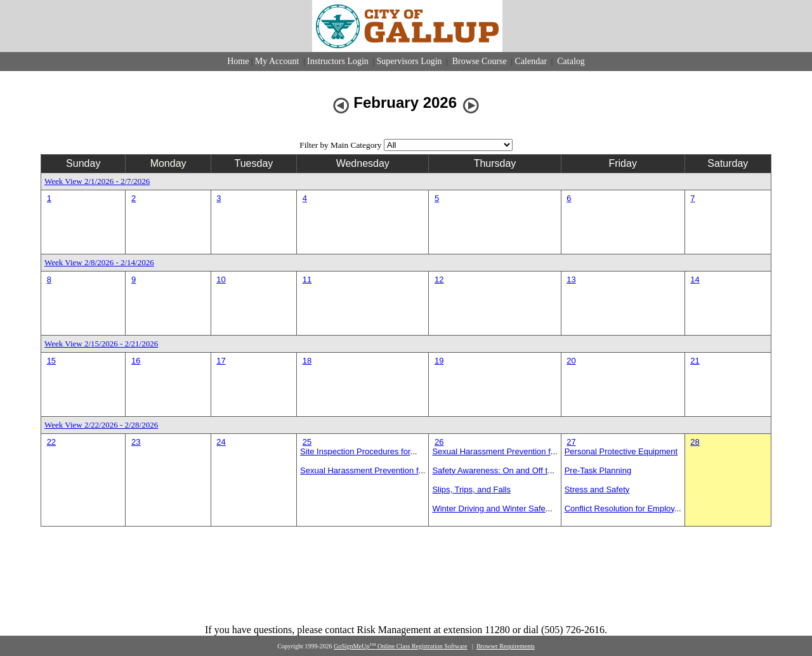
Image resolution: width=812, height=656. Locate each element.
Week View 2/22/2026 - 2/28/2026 (101, 425)
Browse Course (479, 61)
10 (221, 279)
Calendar (531, 61)
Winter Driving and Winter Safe (488, 508)
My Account (277, 61)
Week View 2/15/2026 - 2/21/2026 (101, 344)
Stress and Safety (597, 489)
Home (238, 61)
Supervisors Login (409, 61)
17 (221, 361)
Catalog (570, 61)
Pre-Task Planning (598, 470)
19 (439, 361)
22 (51, 442)
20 (571, 361)
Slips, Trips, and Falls (471, 489)
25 (307, 442)
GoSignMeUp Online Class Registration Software (400, 646)
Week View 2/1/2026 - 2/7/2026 (97, 181)
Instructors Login (338, 61)
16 (136, 361)
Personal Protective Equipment (621, 451)
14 (695, 279)
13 (571, 279)
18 (307, 361)
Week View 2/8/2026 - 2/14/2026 (99, 262)
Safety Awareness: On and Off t (490, 470)
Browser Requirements (506, 646)
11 (307, 279)
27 (571, 442)
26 (439, 442)
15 (51, 361)
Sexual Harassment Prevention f (359, 470)
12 (439, 279)
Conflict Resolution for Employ (619, 508)
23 (136, 442)
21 (695, 361)
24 (221, 442)
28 (695, 442)
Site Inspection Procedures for (355, 451)
